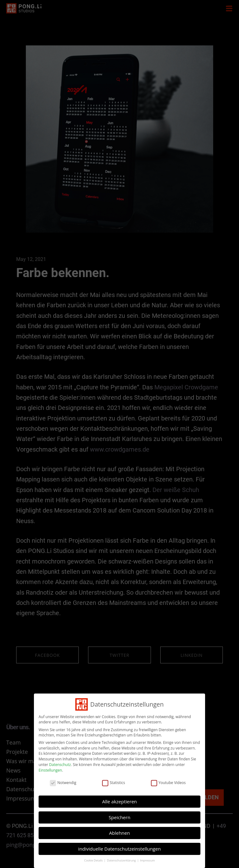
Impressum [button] (131, 832)
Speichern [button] (119, 815)
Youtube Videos (139, 801)
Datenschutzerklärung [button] (120, 832)
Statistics (117, 801)
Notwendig (97, 801)
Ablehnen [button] (120, 821)
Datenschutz (96, 794)
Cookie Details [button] (109, 832)
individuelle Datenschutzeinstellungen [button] (119, 827)
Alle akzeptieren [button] (120, 808)
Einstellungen (92, 796)
